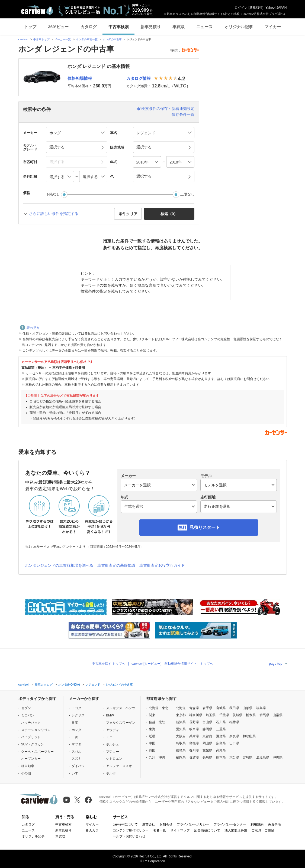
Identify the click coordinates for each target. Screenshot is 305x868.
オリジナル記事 (239, 27)
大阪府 (181, 736)
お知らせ (166, 824)
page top (276, 664)
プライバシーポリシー (193, 824)
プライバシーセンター (230, 824)
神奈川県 (196, 715)
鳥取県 (181, 743)
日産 (75, 723)
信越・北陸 (157, 722)
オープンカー (31, 759)
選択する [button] (57, 147)
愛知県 (181, 729)
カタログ (89, 27)
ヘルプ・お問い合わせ (129, 836)
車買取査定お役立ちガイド (162, 565)
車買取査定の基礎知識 (116, 565)
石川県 (221, 722)
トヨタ (76, 708)
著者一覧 (159, 830)
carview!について (125, 824)
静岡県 (207, 729)
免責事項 (274, 824)
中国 (152, 743)
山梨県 (278, 715)
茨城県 (237, 715)
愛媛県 (207, 750)
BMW (110, 715)
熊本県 (221, 757)
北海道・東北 (159, 708)
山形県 (248, 708)
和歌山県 (249, 736)
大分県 (234, 757)
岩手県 (207, 708)
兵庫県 (194, 736)
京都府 (207, 736)
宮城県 (221, 708)
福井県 (234, 722)
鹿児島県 (263, 757)
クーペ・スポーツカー (37, 752)
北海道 (181, 708)
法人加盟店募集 (236, 830)
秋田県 (234, 708)
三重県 (221, 729)
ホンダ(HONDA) (69, 684)
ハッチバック (31, 723)
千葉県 (224, 715)
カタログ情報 (139, 78)
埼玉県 (211, 715)
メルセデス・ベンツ (121, 708)
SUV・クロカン (33, 744)
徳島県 (181, 750)
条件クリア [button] (128, 214)
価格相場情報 (80, 78)
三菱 (75, 737)
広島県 (221, 743)
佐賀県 (194, 757)
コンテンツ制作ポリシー (131, 830)
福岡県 (181, 757)
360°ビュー (58, 27)
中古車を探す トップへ (109, 664)
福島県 (261, 708)
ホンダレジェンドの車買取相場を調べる (59, 565)
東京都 (181, 715)
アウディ (113, 730)
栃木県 (251, 715)
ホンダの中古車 (112, 39)
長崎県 (207, 757)
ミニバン (28, 715)
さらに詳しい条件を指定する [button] (54, 214)
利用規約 (257, 824)
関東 (152, 715)
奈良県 (234, 736)
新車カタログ (44, 684)
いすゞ (76, 773)
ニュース (204, 27)
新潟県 (181, 722)
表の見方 (30, 328)
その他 (26, 773)
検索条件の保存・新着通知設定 (168, 109)
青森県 (194, 708)
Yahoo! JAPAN (276, 8)
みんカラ (92, 830)
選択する (144, 176)
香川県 (194, 750)
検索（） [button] (169, 214)
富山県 (207, 722)
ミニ (109, 737)
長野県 (194, 722)
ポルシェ (113, 744)
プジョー (113, 752)
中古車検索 (119, 27)
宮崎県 (248, 757)
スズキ (76, 759)
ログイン (241, 8)
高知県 (221, 750)
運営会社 (149, 824)
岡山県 (207, 743)
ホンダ (76, 730)
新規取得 (256, 8)
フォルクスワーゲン (121, 723)
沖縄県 (278, 757)
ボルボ (111, 773)
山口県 (234, 743)
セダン (26, 708)
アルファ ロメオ (119, 766)
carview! (23, 39)
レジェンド (93, 684)
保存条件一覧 (183, 114)
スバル (76, 752)
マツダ (76, 744)
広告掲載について (207, 830)
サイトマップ (180, 830)
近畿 (152, 736)
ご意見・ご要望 (263, 830)
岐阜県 (194, 729)
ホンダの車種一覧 (87, 39)
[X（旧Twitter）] (77, 800)
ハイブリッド (31, 737)
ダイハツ (78, 766)
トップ (30, 27)
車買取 (179, 27)
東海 (152, 729)
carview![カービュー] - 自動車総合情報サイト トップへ (172, 664)
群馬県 (264, 715)
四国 (152, 750)
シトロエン (114, 759)
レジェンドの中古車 (119, 684)
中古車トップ (41, 39)
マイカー (273, 27)
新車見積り (151, 27)
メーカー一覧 (63, 39)
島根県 (194, 743)
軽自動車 (28, 766)
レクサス (78, 715)
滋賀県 (221, 736)
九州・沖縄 (157, 757)
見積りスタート (205, 527)
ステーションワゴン (36, 730)
